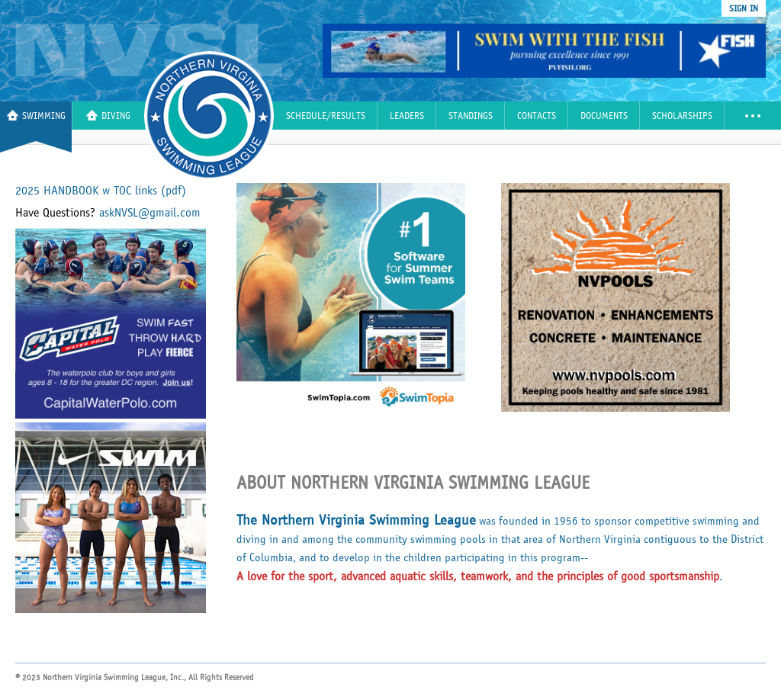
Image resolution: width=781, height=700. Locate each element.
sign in (744, 8)
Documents (604, 116)
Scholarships (682, 116)
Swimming (36, 116)
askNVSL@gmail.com (150, 213)
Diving (108, 116)
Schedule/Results (326, 116)
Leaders (407, 116)
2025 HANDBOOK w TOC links (101, 191)
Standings (471, 116)
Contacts (537, 116)
